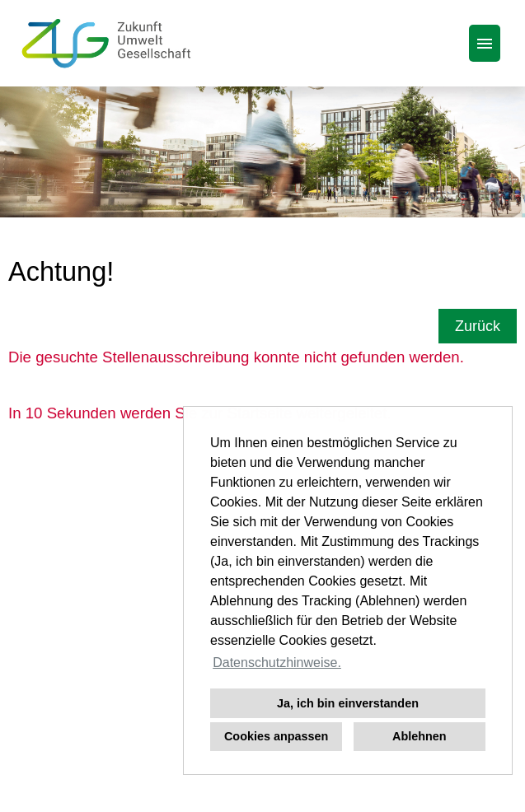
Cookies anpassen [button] (276, 736)
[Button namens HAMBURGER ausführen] (485, 43)
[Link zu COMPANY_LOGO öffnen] (106, 43)
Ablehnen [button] (420, 736)
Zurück (478, 326)
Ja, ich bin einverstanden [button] (348, 703)
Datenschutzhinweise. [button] (277, 663)
